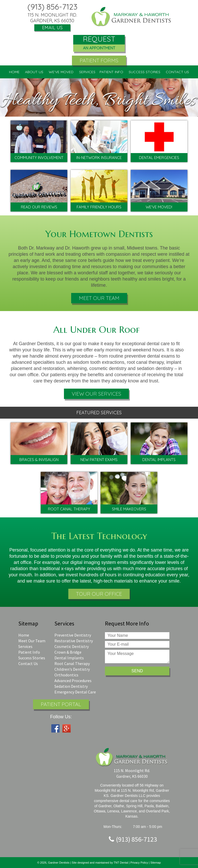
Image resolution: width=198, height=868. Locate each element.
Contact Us (28, 663)
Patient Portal (61, 704)
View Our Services (96, 394)
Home (14, 72)
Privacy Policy (139, 863)
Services (25, 646)
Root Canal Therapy (72, 663)
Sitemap (155, 863)
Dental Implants (69, 658)
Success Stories (145, 72)
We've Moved (61, 72)
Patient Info (29, 652)
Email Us (52, 28)
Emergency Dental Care (75, 692)
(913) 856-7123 (52, 7)
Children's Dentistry (72, 669)
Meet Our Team (99, 298)
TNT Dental (121, 863)
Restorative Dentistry (74, 641)
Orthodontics (66, 675)
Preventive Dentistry (73, 635)
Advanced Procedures (73, 681)
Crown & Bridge (68, 652)
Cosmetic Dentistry (72, 646)
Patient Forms (99, 60)
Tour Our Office (99, 594)
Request (99, 43)
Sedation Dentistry (71, 686)
